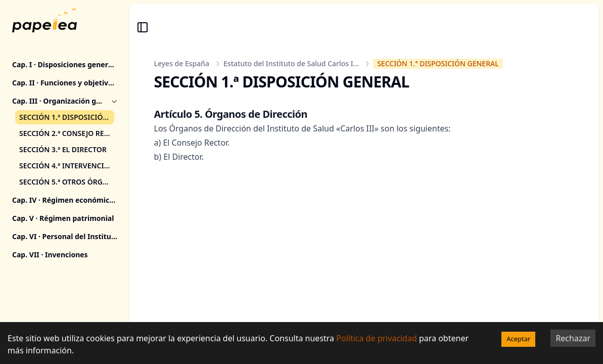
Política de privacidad (377, 338)
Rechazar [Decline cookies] (573, 338)
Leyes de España (182, 63)
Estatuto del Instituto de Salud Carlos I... (291, 63)
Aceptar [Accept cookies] (518, 339)
